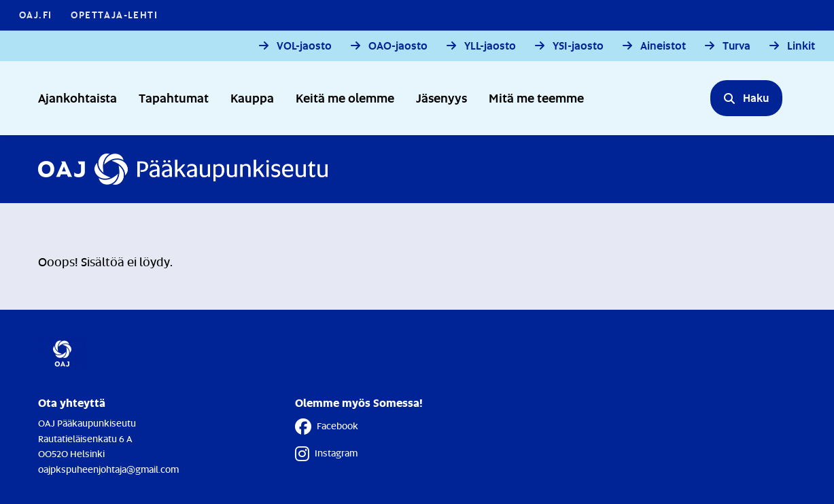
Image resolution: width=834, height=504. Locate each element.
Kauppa (252, 97)
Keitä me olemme (345, 97)
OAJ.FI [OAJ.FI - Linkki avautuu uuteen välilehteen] (35, 15)
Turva (736, 46)
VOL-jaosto (304, 46)
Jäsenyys (441, 97)
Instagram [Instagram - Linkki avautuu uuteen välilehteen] (326, 454)
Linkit (801, 46)
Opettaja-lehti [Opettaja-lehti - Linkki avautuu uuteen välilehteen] (114, 15)
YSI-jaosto (578, 46)
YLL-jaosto (490, 46)
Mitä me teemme (536, 97)
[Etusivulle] (183, 169)
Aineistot (663, 46)
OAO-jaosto (398, 46)
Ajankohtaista (77, 97)
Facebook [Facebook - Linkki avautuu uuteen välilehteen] (327, 427)
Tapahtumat (174, 97)
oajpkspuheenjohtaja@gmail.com (108, 469)
